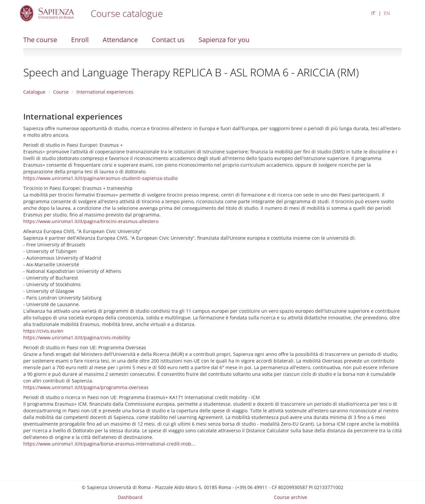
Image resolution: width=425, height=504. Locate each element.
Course (61, 92)
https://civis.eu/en (43, 331)
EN (387, 13)
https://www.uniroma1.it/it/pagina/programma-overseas (86, 387)
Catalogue (34, 92)
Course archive (291, 497)
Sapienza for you (224, 40)
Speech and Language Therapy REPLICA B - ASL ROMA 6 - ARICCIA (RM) (191, 72)
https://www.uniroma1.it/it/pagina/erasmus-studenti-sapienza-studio (100, 178)
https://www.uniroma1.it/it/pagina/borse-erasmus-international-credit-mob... (109, 444)
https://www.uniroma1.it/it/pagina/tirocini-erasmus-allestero (91, 221)
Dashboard (130, 497)
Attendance (120, 40)
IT (373, 13)
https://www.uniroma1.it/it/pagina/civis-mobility (77, 337)
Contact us (168, 40)
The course (40, 40)
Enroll (80, 40)
